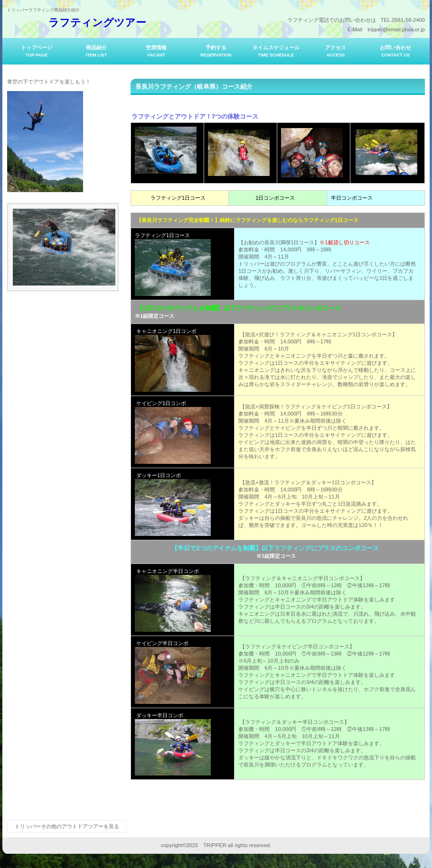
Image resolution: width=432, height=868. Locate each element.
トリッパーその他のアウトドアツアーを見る (67, 826)
